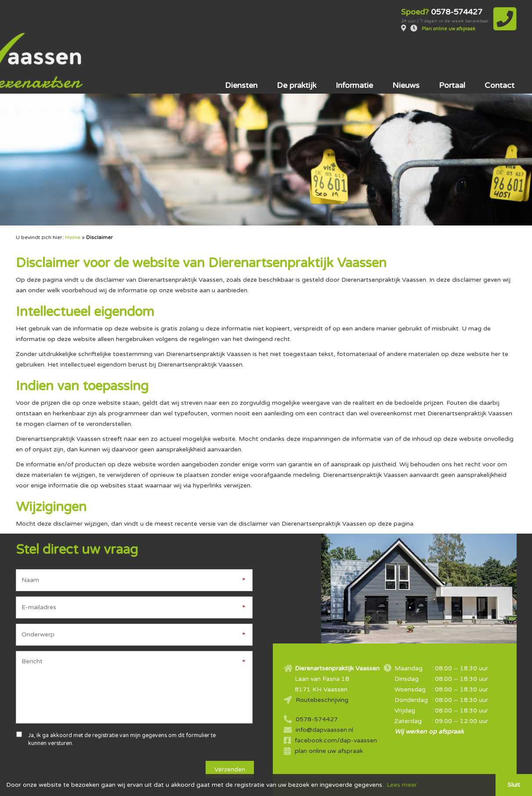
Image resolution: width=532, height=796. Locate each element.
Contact (499, 59)
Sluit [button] (514, 785)
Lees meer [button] (402, 785)
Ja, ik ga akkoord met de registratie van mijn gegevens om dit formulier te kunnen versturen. (122, 713)
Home (73, 211)
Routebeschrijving (322, 674)
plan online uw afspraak (329, 725)
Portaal (452, 59)
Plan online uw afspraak (448, 29)
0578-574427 (317, 693)
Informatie (354, 59)
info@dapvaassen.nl (324, 703)
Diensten (241, 59)
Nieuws (406, 59)
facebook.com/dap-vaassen (336, 714)
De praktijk (297, 59)
